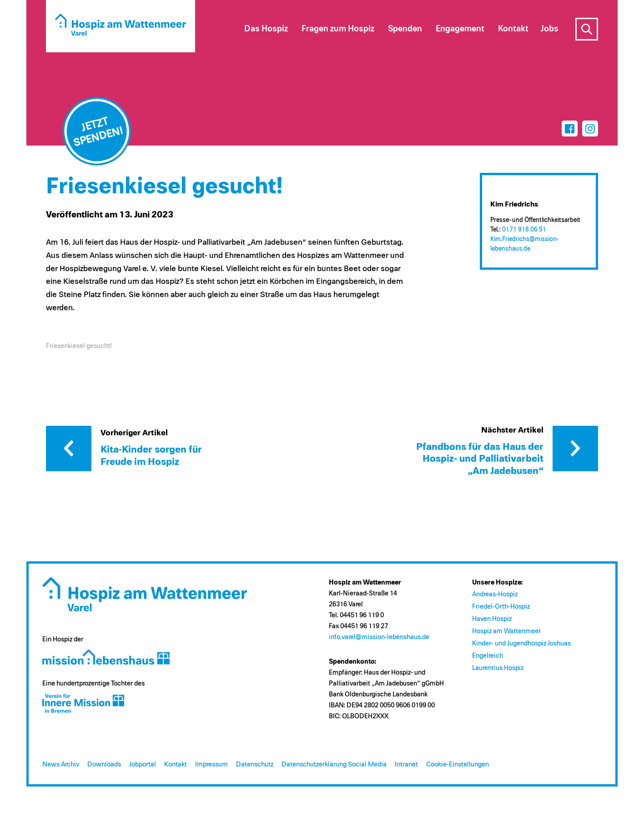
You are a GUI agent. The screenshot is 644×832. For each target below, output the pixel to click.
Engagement (460, 29)
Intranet (406, 764)
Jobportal (143, 764)
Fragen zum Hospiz (338, 29)
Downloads (104, 764)
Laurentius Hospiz (498, 668)
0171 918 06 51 (524, 230)
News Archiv (61, 764)
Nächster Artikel (575, 449)
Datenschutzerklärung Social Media (334, 764)
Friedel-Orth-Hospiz (501, 607)
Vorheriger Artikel (69, 449)
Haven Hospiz (492, 619)
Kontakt (176, 764)
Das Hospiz (266, 29)
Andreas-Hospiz (495, 594)
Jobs (550, 29)
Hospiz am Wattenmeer (506, 631)
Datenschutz (255, 764)
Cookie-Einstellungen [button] (458, 764)
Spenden (405, 29)
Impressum (211, 764)
